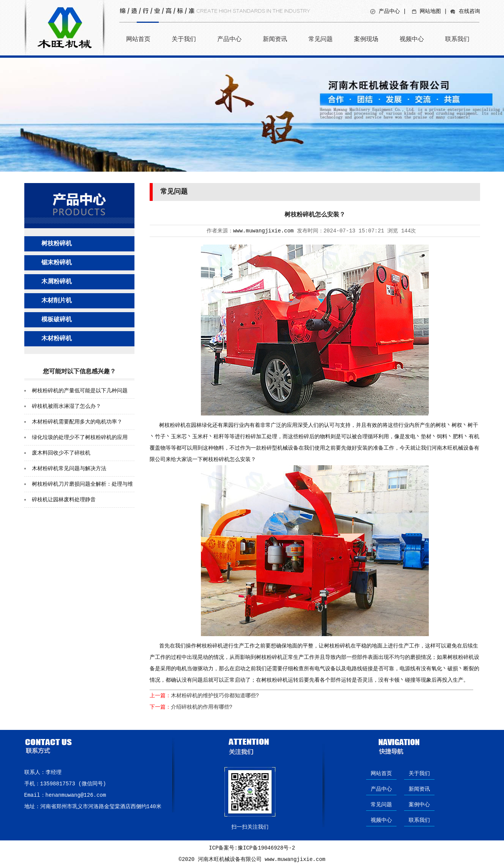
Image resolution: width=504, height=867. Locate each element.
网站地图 (430, 11)
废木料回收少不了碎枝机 (61, 453)
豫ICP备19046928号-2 (266, 848)
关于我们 (184, 39)
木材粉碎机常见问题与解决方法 (69, 469)
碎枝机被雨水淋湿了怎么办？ (66, 406)
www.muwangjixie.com (264, 231)
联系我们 (457, 39)
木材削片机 (57, 301)
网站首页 (138, 39)
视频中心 (412, 39)
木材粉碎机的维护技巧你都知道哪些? (215, 696)
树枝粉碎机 (57, 244)
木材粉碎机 (57, 339)
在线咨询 (469, 11)
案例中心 (419, 805)
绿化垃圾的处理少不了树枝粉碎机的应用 (80, 437)
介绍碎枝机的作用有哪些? (202, 707)
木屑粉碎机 (57, 282)
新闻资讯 (275, 39)
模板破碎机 (57, 320)
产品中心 (389, 11)
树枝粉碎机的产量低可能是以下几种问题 (80, 391)
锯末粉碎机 (57, 263)
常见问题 (321, 39)
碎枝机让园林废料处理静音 (64, 500)
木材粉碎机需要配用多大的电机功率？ (77, 422)
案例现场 (366, 39)
